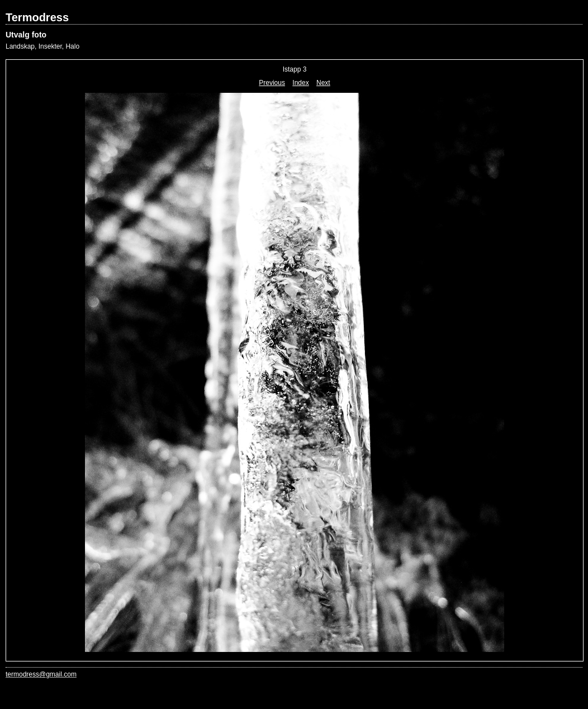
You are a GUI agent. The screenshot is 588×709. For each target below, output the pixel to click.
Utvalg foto (26, 35)
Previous (272, 83)
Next (323, 83)
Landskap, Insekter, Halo (42, 46)
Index (300, 83)
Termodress (37, 17)
